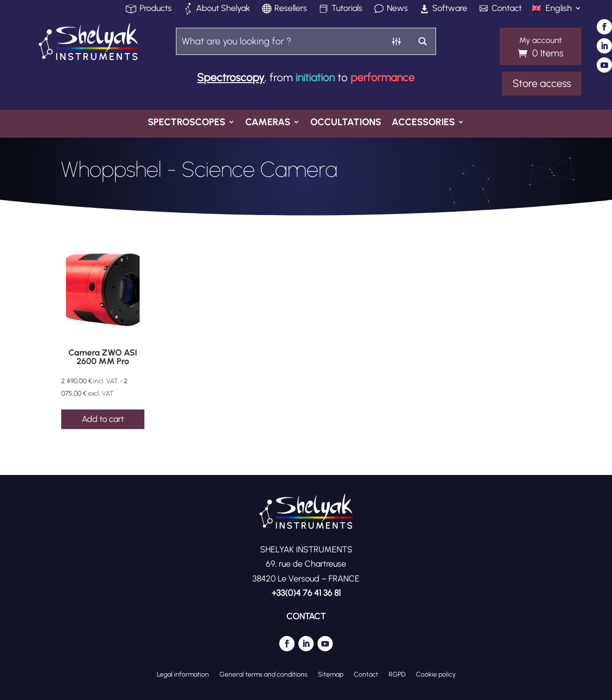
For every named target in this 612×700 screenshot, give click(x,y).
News (397, 9)
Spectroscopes (186, 123)
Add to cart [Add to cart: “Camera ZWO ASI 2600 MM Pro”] (103, 419)
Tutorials (347, 9)
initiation (315, 77)
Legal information (183, 674)
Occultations (346, 123)
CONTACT (306, 616)
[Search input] (280, 41)
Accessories (423, 123)
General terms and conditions (263, 674)
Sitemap (331, 674)
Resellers (291, 9)
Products (156, 9)
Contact (507, 9)
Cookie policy (436, 674)
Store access (542, 83)
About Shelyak (223, 9)
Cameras (268, 123)
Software (450, 9)
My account (541, 41)
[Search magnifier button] (422, 41)
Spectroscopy (231, 77)
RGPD (397, 674)
